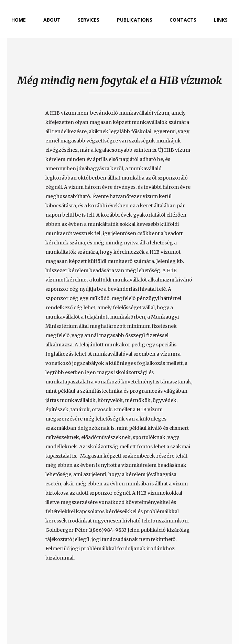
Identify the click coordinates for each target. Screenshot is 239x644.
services (89, 20)
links (221, 20)
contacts (183, 20)
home (19, 20)
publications (135, 20)
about (52, 20)
